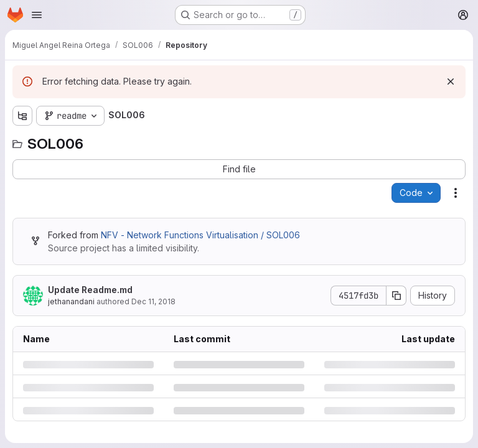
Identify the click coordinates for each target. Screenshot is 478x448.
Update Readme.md (90, 290)
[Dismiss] (451, 82)
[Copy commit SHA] (396, 296)
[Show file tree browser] (22, 116)
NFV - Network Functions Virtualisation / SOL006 (200, 235)
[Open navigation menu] (37, 15)
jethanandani (71, 301)
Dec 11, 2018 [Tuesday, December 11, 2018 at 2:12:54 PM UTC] (153, 301)
